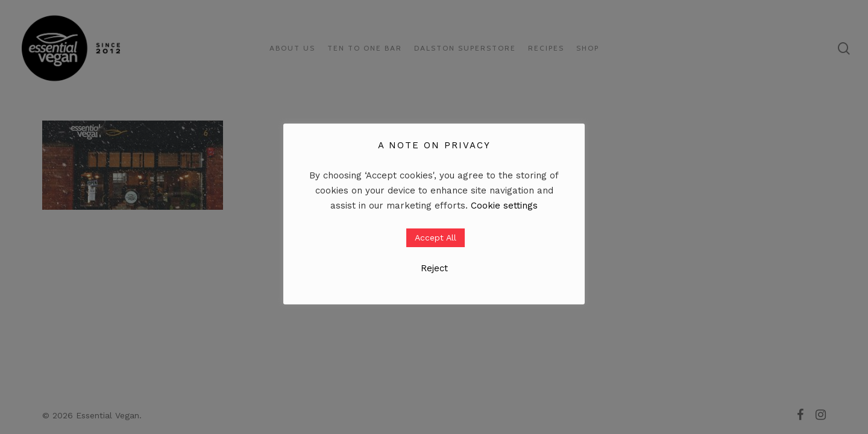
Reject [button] (434, 268)
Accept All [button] (436, 237)
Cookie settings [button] (504, 206)
